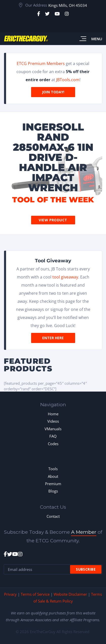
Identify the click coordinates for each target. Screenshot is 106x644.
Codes (53, 444)
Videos (53, 421)
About (53, 476)
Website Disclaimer (70, 594)
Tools (53, 469)
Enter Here (53, 338)
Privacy (10, 594)
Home (53, 414)
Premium (53, 484)
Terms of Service (35, 594)
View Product (53, 220)
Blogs (53, 491)
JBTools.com (68, 80)
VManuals (53, 429)
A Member (84, 532)
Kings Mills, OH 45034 (68, 5)
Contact (53, 516)
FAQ (53, 436)
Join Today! (53, 92)
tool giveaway (65, 277)
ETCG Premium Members (41, 63)
